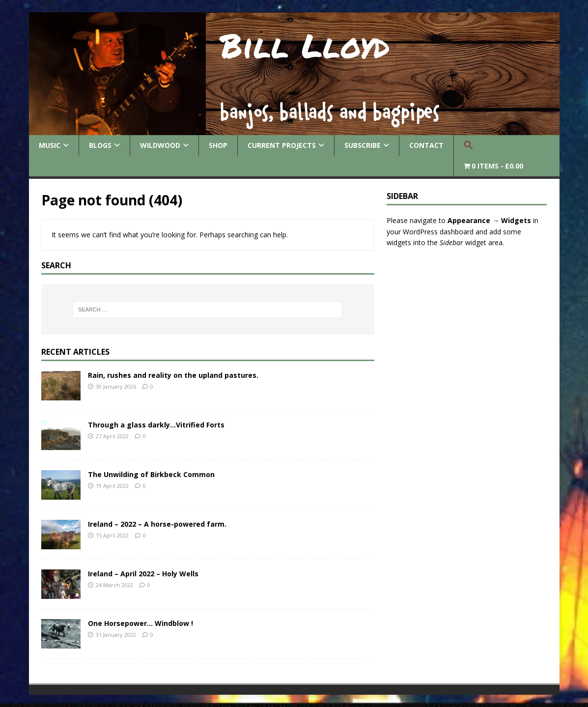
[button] (468, 145)
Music (50, 145)
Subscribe (363, 145)
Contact (426, 145)
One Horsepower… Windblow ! (140, 623)
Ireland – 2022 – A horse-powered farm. (157, 524)
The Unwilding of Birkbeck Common (151, 474)
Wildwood (160, 145)
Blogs (100, 145)
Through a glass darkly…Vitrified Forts (156, 425)
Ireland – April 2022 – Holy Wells (143, 574)
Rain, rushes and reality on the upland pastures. (173, 375)
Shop (218, 145)
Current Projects (282, 145)
